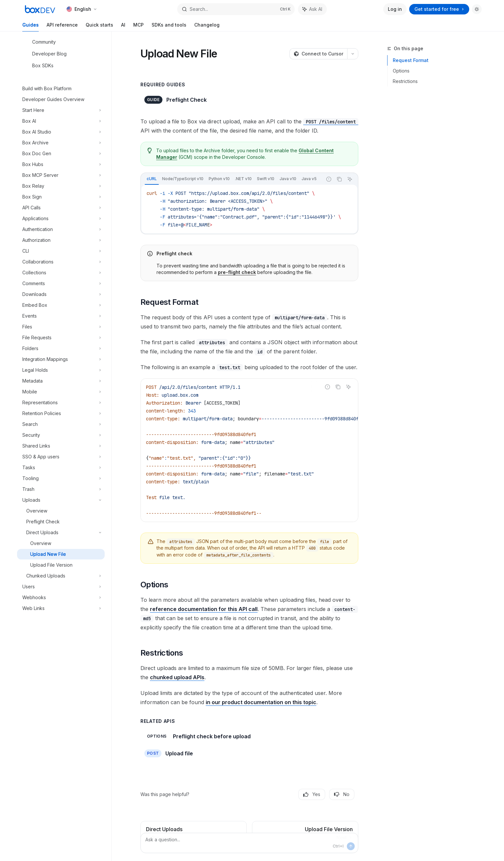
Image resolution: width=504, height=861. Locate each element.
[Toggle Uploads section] (61, 500)
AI (123, 27)
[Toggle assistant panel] (312, 9)
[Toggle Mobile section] (61, 392)
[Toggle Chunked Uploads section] (61, 576)
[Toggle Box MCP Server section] (61, 175)
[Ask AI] (350, 179)
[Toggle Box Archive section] (61, 143)
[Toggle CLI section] (61, 251)
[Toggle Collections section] (61, 273)
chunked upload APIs (177, 677)
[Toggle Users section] (61, 587)
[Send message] (351, 846)
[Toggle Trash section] (61, 489)
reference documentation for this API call (204, 609)
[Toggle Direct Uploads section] (61, 533)
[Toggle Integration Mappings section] (61, 359)
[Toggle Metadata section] (61, 381)
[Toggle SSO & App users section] (61, 457)
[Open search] (236, 9)
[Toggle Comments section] (61, 283)
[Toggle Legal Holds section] (61, 370)
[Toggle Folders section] (61, 348)
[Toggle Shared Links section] (61, 446)
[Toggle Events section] (61, 316)
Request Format (411, 60)
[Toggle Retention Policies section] (61, 413)
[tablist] (232, 179)
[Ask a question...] (249, 843)
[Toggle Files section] (61, 327)
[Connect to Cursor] (318, 54)
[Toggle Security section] (61, 435)
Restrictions (405, 81)
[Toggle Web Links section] (61, 608)
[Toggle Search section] (61, 424)
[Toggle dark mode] (477, 9)
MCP (138, 27)
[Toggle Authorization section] (61, 240)
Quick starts (99, 27)
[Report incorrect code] (329, 179)
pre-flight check (237, 272)
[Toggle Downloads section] (61, 294)
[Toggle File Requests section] (61, 338)
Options (401, 71)
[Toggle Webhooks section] (61, 598)
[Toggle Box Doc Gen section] (61, 154)
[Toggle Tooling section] (61, 478)
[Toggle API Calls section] (61, 208)
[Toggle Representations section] (61, 403)
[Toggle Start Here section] (61, 110)
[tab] (152, 179)
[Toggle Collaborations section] (61, 262)
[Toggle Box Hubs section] (61, 164)
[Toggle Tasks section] (61, 468)
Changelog (207, 27)
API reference (62, 27)
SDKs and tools (169, 27)
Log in (395, 9)
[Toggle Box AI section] (61, 121)
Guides (31, 27)
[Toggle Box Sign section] (61, 197)
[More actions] (353, 54)
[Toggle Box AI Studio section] (61, 132)
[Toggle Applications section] (61, 219)
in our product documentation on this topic (261, 702)
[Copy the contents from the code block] (339, 179)
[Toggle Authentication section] (61, 229)
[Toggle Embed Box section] (61, 305)
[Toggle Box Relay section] (61, 186)
